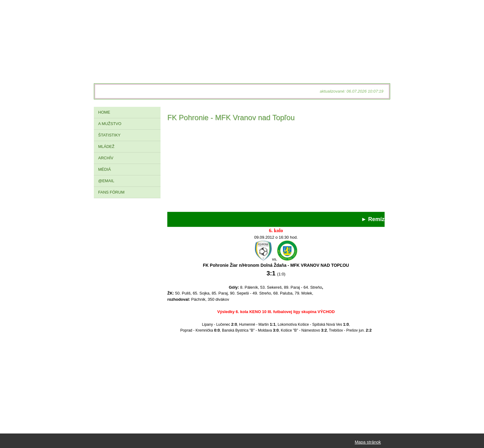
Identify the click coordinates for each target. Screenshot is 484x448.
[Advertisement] (276, 169)
